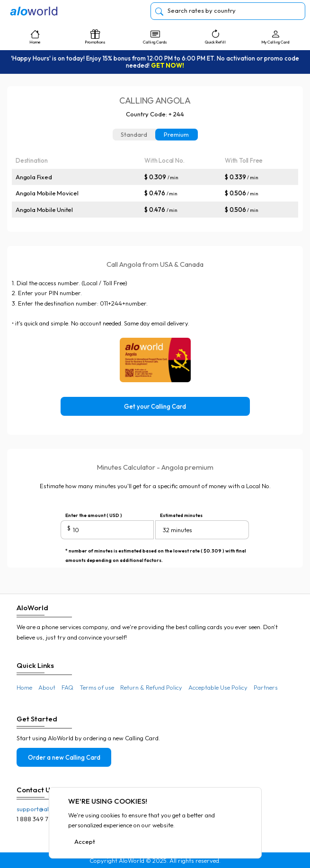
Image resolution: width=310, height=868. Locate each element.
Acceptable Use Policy (218, 687)
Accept (85, 842)
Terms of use (97, 687)
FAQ (67, 687)
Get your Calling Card (155, 406)
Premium (176, 134)
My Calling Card (275, 37)
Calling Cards (155, 37)
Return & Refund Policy (151, 687)
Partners (266, 687)
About (47, 687)
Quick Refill (215, 37)
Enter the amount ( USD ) (94, 515)
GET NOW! (168, 65)
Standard (134, 134)
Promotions (95, 37)
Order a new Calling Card (64, 757)
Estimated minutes (181, 515)
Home (35, 37)
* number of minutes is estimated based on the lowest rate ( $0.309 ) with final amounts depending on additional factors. (156, 552)
